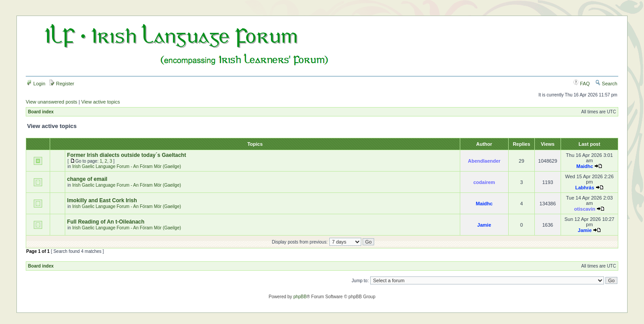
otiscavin (585, 209)
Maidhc (585, 166)
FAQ (582, 84)
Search (606, 84)
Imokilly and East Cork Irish (102, 200)
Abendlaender (484, 161)
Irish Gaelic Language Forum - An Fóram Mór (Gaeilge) (127, 166)
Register (62, 84)
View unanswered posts (51, 102)
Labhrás (585, 188)
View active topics (101, 102)
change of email (87, 179)
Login (36, 84)
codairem (484, 182)
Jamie (484, 225)
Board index (41, 112)
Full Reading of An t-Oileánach (106, 222)
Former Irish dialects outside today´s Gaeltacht (126, 155)
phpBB (300, 297)
